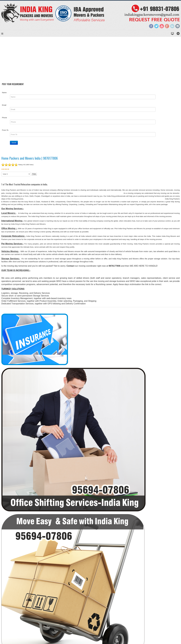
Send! (14, 144)
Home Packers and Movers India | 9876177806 (30, 160)
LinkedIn (172, 26)
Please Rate (1, 173)
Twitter (156, 26)
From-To (5, 132)
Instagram (178, 26)
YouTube (162, 26)
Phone (4, 119)
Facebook (151, 26)
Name (4, 94)
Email (4, 107)
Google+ (167, 26)
